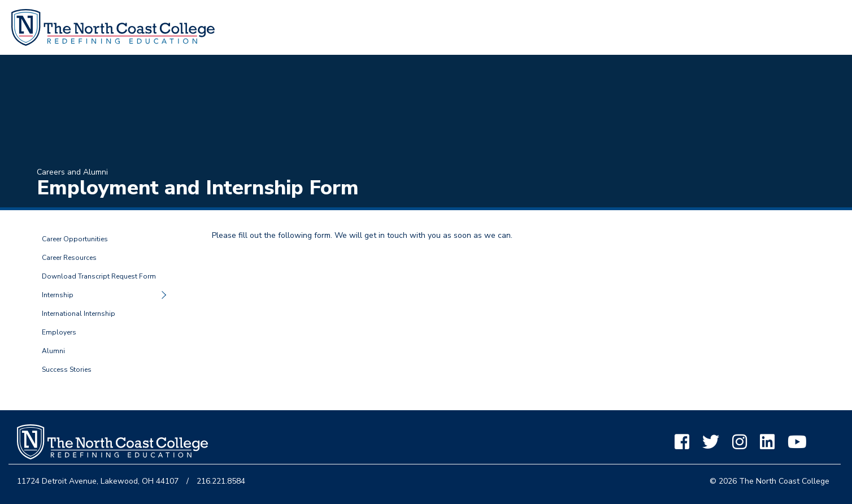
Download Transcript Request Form (99, 276)
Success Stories (67, 370)
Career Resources (69, 258)
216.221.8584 (221, 481)
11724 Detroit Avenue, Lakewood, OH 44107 (98, 481)
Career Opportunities (75, 239)
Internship (58, 295)
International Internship (79, 314)
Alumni (53, 351)
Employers (59, 332)
